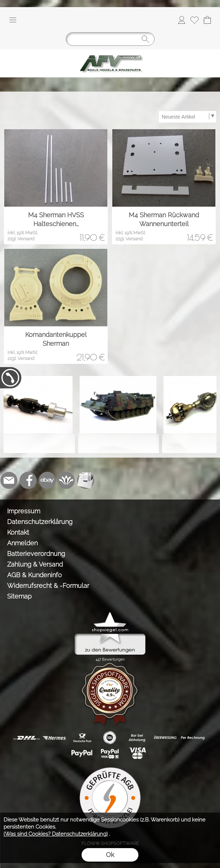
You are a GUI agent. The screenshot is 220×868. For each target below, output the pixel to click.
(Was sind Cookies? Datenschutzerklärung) (56, 834)
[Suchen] (110, 39)
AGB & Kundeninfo (34, 575)
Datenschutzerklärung (40, 522)
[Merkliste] (194, 20)
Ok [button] (110, 855)
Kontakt (18, 532)
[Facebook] (28, 480)
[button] (13, 20)
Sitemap (19, 596)
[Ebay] (47, 480)
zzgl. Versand (21, 239)
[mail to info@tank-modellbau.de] (9, 480)
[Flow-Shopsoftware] (66, 480)
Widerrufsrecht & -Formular (48, 586)
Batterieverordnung (36, 554)
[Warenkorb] (207, 20)
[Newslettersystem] (86, 480)
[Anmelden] (182, 20)
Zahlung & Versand (35, 564)
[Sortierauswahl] (187, 117)
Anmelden (22, 543)
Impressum (24, 511)
